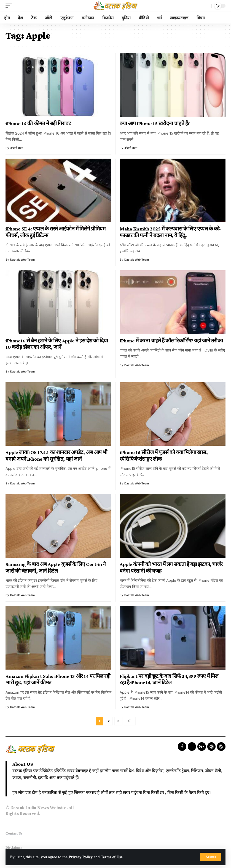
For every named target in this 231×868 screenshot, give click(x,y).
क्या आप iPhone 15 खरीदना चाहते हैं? (155, 123)
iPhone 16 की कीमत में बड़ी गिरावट (38, 123)
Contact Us (14, 834)
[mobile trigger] (10, 6)
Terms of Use (114, 857)
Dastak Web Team (22, 259)
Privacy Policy (81, 857)
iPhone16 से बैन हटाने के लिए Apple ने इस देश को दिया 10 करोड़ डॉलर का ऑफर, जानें (57, 344)
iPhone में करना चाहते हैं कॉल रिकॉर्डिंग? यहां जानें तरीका (171, 341)
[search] (206, 6)
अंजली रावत (17, 148)
